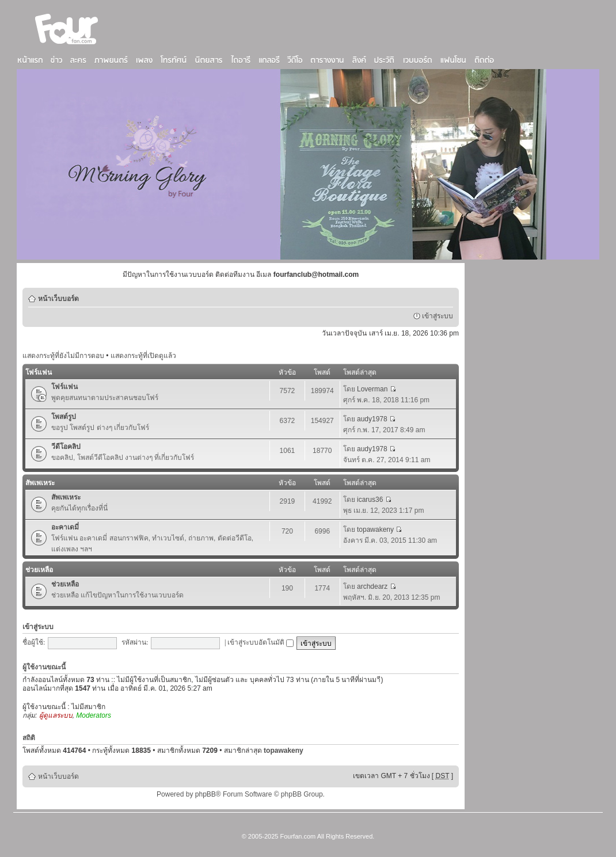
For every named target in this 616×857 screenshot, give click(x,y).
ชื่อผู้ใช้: (34, 642)
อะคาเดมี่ (65, 527)
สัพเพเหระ (40, 483)
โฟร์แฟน (39, 372)
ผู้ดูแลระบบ (56, 715)
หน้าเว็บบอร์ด (58, 299)
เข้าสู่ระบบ (438, 316)
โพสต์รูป (64, 417)
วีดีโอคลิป (66, 447)
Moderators (94, 715)
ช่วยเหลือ (39, 570)
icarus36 (370, 500)
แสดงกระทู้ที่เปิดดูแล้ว (143, 356)
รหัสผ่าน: (135, 642)
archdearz (372, 586)
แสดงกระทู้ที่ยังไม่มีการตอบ (63, 356)
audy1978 (372, 419)
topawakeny (375, 530)
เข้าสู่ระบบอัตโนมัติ (261, 642)
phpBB (206, 794)
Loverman (372, 389)
